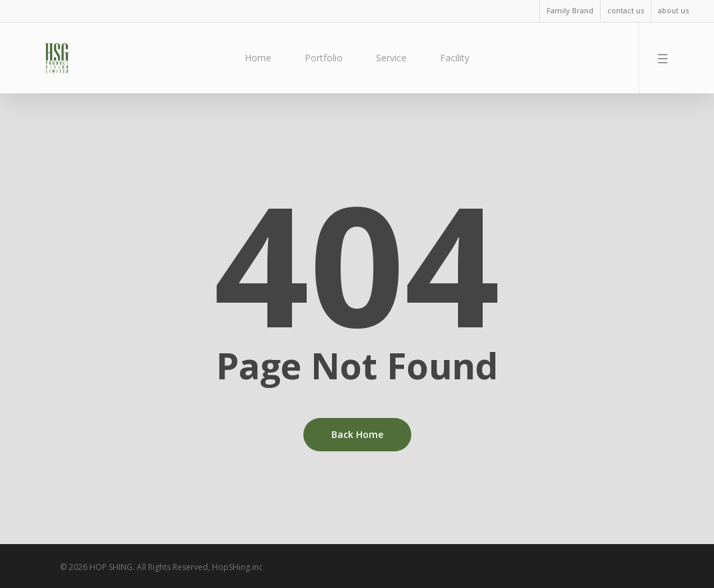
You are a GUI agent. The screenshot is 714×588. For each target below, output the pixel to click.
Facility (455, 58)
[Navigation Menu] (666, 58)
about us (673, 10)
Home (258, 58)
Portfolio (324, 58)
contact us (626, 10)
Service (391, 58)
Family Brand (570, 10)
